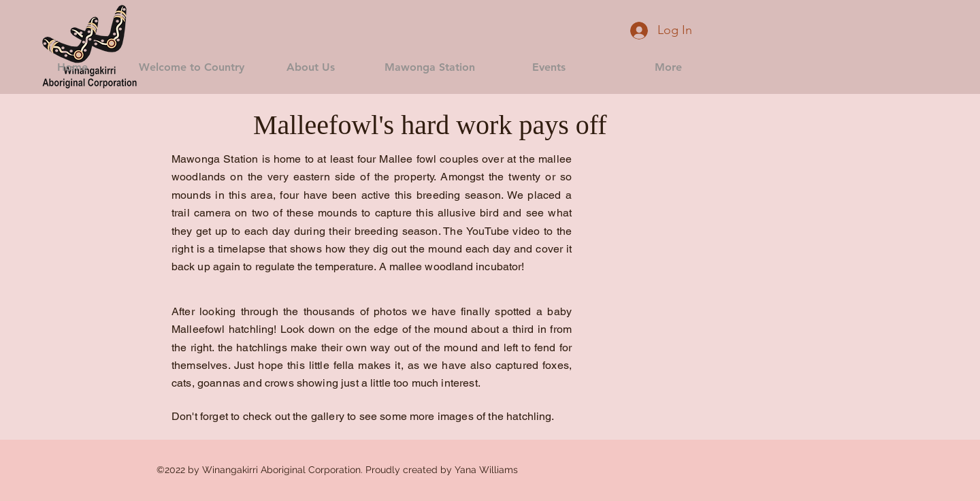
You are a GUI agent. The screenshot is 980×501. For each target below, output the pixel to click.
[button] (192, 67)
